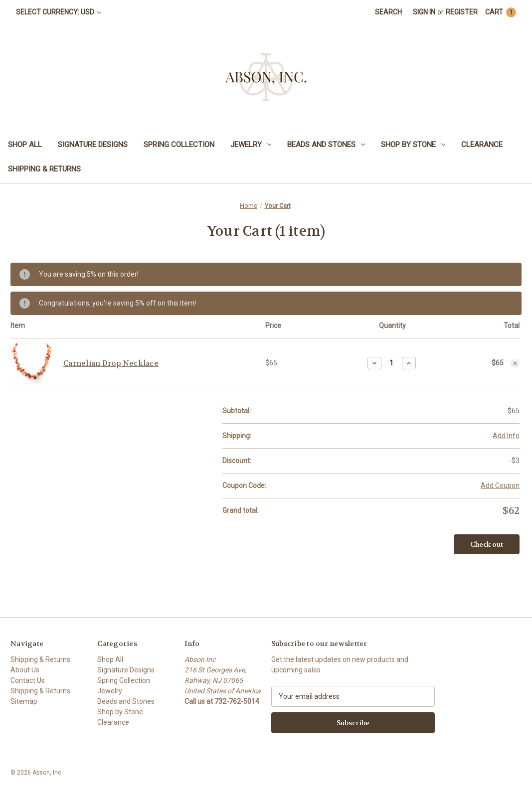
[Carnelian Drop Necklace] (392, 363)
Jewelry (251, 145)
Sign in (424, 12)
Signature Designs (93, 145)
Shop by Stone (413, 145)
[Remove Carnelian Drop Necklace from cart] (515, 363)
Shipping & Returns (44, 169)
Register (462, 12)
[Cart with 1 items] (501, 12)
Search (388, 12)
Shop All (25, 145)
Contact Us (28, 680)
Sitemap (24, 701)
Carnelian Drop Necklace (111, 363)
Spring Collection (179, 145)
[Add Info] (506, 436)
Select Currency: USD (59, 12)
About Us (25, 670)
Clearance (482, 145)
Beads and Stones (326, 145)
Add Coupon (500, 485)
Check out (487, 544)
